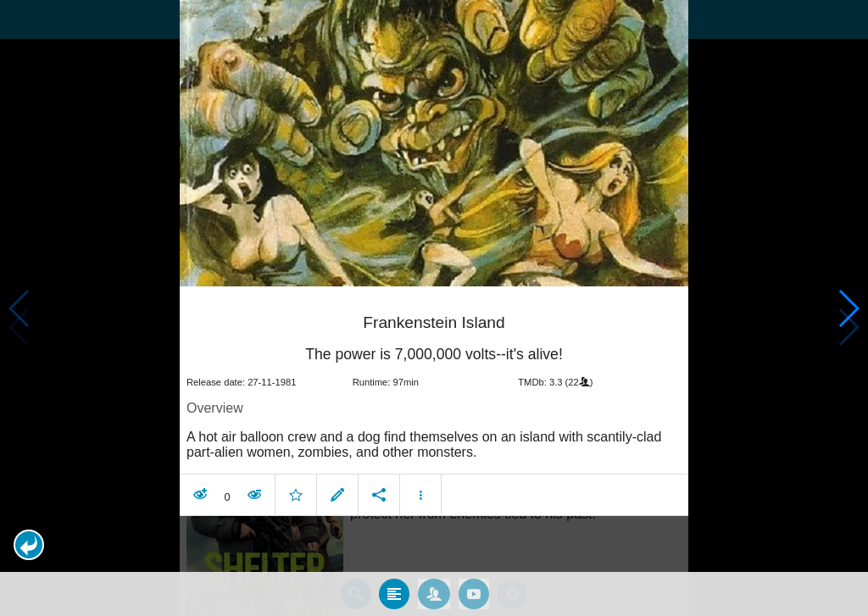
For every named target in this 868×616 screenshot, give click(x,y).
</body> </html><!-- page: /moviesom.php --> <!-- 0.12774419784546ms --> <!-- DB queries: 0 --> (434, 308)
